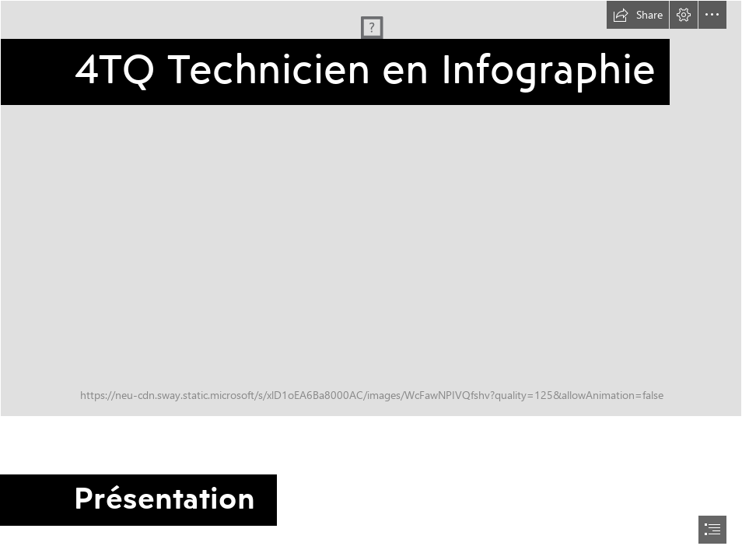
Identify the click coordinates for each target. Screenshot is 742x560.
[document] (371, 280)
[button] (638, 15)
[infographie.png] (371, 208)
